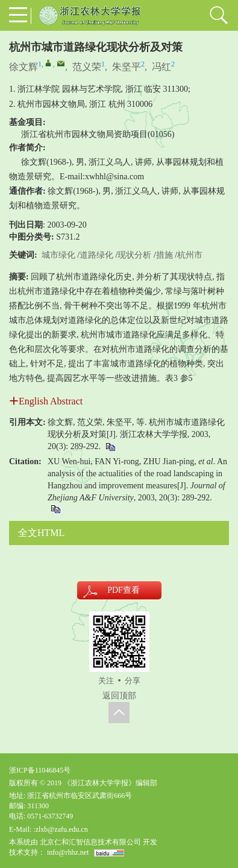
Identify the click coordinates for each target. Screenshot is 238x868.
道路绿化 (96, 255)
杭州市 (190, 255)
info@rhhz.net (68, 852)
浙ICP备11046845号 (40, 770)
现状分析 (134, 255)
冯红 (161, 67)
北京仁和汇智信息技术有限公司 (90, 842)
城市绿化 (58, 255)
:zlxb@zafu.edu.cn (60, 829)
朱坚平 (127, 67)
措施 (164, 255)
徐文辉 (23, 67)
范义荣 (87, 67)
